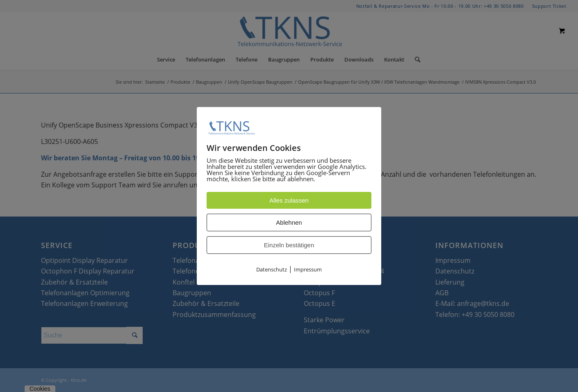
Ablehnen (289, 223)
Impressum (308, 270)
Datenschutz (272, 270)
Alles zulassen (289, 201)
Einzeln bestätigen (289, 245)
